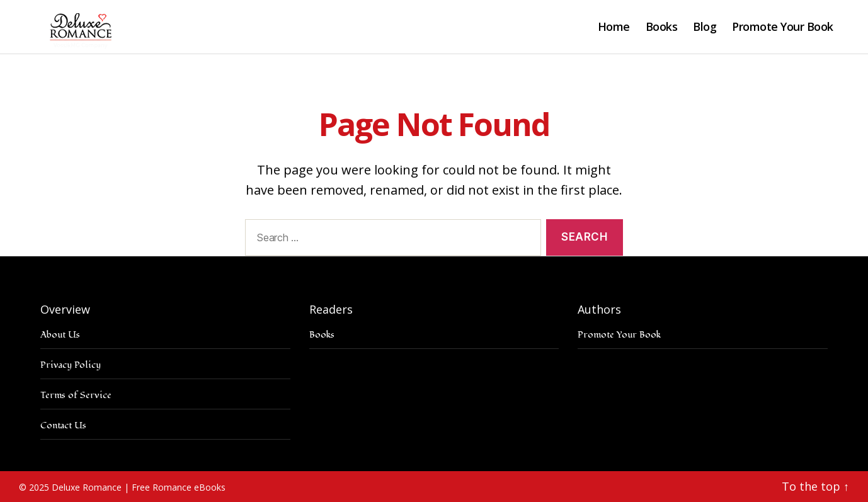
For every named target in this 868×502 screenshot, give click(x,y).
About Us (60, 335)
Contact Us (63, 425)
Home (614, 27)
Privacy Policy (71, 365)
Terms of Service (76, 395)
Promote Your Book (783, 27)
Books (662, 27)
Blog (705, 27)
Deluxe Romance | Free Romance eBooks (139, 487)
